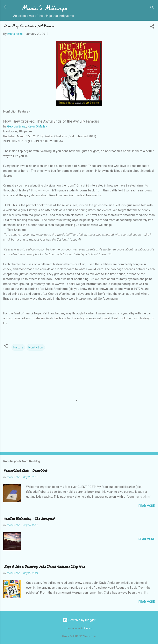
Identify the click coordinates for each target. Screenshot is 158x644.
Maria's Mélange (44, 8)
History (18, 347)
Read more (147, 506)
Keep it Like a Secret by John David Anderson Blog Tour (44, 567)
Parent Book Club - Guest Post (25, 471)
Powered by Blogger (79, 620)
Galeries (88, 628)
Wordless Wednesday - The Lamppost (29, 519)
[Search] (152, 8)
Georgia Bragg (17, 126)
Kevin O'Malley (37, 126)
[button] (152, 27)
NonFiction (36, 347)
